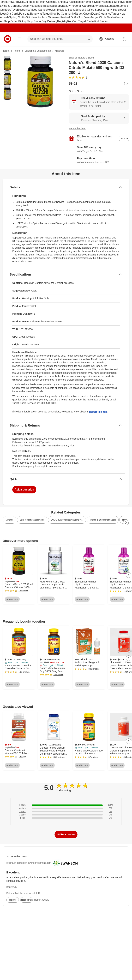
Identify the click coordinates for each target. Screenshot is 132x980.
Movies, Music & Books (61, 10)
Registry (62, 21)
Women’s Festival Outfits (63, 17)
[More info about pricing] (126, 83)
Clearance (105, 14)
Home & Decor (92, 2)
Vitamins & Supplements (38, 51)
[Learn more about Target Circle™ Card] (99, 149)
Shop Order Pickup (15, 21)
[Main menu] (20, 39)
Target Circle (86, 21)
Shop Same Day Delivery (42, 21)
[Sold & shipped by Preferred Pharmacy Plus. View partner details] (99, 118)
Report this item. (99, 412)
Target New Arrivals (12, 2)
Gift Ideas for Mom (35, 2)
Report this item (77, 129)
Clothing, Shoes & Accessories (65, 2)
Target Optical (83, 14)
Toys (14, 10)
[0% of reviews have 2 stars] (66, 815)
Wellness (102, 6)
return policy (28, 466)
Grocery (25, 6)
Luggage (112, 6)
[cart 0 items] (125, 39)
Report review (41, 900)
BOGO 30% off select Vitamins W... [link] (67, 520)
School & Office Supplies (90, 10)
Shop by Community (62, 14)
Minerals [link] (10, 520)
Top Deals (85, 17)
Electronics (24, 10)
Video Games (39, 10)
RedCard (73, 21)
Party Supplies (114, 10)
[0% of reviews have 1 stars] (66, 818)
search (89, 39)
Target (6, 51)
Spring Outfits (17, 17)
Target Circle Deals (102, 17)
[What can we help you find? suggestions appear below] (60, 39)
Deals (95, 14)
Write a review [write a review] (66, 834)
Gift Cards (13, 14)
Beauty (66, 6)
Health (92, 6)
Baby (59, 6)
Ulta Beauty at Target (37, 14)
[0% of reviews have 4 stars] (66, 808)
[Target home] (8, 39)
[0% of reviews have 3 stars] (66, 812)
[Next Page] (126, 523)
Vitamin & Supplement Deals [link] (103, 520)
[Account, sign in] (108, 39)
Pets (22, 14)
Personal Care (79, 6)
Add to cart (12, 599)
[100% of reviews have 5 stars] (66, 805)
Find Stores (101, 21)
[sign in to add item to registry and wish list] (124, 139)
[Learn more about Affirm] (99, 160)
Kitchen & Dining (112, 2)
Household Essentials (43, 6)
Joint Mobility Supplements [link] (32, 520)
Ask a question (24, 490)
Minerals (59, 51)
